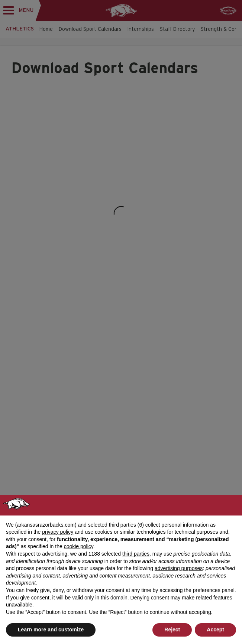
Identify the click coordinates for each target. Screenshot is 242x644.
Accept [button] (215, 630)
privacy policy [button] (58, 532)
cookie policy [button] (79, 546)
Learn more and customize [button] (51, 630)
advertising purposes (179, 568)
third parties (136, 554)
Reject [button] (172, 630)
